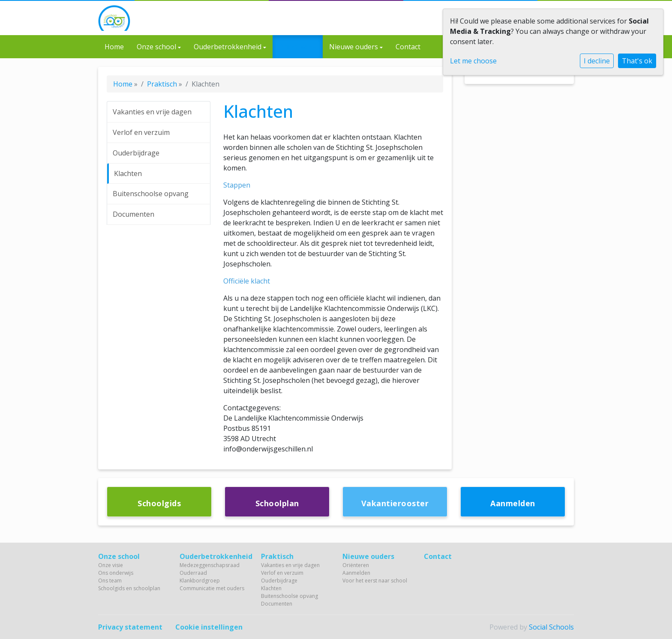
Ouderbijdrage (136, 153)
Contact (408, 47)
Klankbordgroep (200, 581)
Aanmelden (356, 573)
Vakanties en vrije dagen (152, 112)
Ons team (110, 581)
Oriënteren (356, 565)
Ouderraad (193, 573)
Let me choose (473, 61)
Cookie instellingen (209, 627)
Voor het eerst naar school (375, 581)
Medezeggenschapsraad (210, 565)
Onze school (157, 47)
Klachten (128, 173)
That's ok (637, 61)
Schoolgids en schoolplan (129, 588)
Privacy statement (130, 627)
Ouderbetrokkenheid (228, 47)
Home (114, 47)
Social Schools (551, 627)
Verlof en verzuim (141, 132)
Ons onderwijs (116, 573)
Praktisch (296, 47)
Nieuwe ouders (354, 47)
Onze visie (111, 565)
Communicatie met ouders (212, 588)
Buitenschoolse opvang (151, 194)
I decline (597, 61)
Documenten (133, 214)
